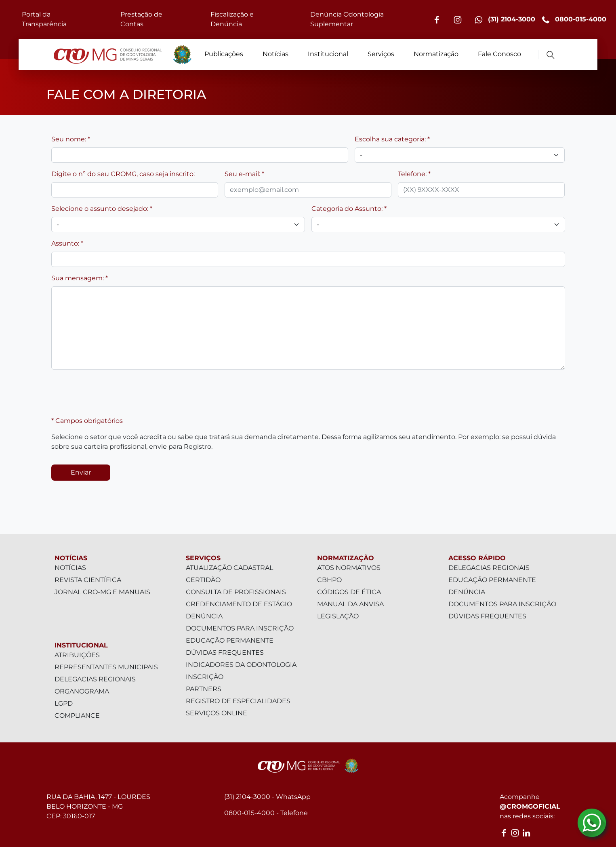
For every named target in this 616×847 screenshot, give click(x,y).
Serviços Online (217, 713)
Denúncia (204, 616)
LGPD (64, 703)
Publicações (224, 54)
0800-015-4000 (574, 20)
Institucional (328, 54)
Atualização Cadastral (229, 568)
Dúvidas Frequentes (225, 653)
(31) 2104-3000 (505, 20)
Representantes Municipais (106, 667)
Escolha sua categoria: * (392, 139)
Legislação (338, 616)
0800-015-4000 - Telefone (266, 813)
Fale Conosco (499, 54)
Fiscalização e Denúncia (232, 19)
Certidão (203, 580)
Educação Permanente (230, 640)
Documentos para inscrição (240, 628)
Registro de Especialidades (238, 701)
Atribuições (77, 655)
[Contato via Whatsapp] (592, 823)
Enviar (81, 472)
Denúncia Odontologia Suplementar (347, 19)
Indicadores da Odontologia (241, 665)
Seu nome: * (71, 139)
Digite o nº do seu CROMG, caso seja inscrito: (123, 174)
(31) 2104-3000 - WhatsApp (267, 797)
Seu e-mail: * (244, 174)
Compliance (77, 716)
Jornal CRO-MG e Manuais (102, 592)
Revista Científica (88, 580)
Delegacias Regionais (95, 679)
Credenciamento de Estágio (239, 604)
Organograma (82, 691)
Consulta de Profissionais (236, 592)
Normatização (436, 54)
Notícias (275, 54)
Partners (204, 689)
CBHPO (329, 580)
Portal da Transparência (44, 19)
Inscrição (205, 677)
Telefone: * (414, 174)
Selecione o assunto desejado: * (102, 209)
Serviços (381, 54)
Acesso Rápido (477, 558)
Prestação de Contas (141, 19)
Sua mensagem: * (80, 278)
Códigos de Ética (349, 592)
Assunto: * (67, 243)
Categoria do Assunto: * (349, 209)
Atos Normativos (349, 568)
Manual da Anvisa (350, 604)
